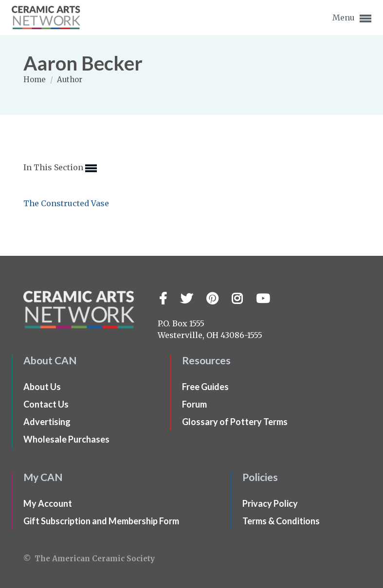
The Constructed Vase (66, 203)
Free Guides (205, 387)
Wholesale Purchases (66, 439)
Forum (194, 404)
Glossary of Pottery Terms (235, 422)
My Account (48, 503)
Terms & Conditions (281, 521)
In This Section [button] (60, 168)
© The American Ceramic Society (89, 559)
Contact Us (46, 404)
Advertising (47, 422)
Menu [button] (352, 18)
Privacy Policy (270, 503)
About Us (42, 387)
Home (36, 80)
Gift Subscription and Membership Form (101, 521)
